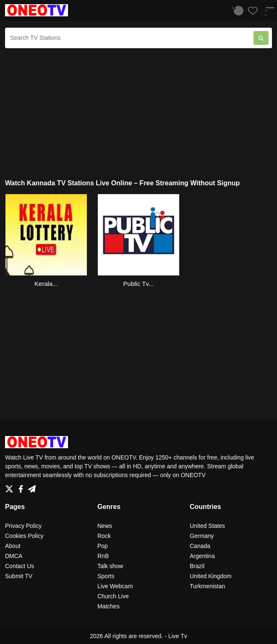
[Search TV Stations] (129, 38)
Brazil (197, 566)
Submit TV (19, 576)
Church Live (113, 596)
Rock (104, 536)
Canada (200, 546)
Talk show (110, 566)
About (13, 546)
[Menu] (267, 10)
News (105, 526)
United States (207, 526)
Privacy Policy (23, 526)
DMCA (14, 556)
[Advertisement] (138, 114)
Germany (202, 536)
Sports (106, 576)
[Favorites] (251, 10)
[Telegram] (32, 487)
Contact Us (20, 566)
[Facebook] (22, 487)
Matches (108, 606)
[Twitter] (11, 487)
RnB (103, 556)
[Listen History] (236, 10)
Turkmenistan (207, 586)
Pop (103, 546)
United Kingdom (211, 576)
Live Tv (178, 636)
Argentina (202, 556)
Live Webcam (115, 586)
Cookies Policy (24, 536)
